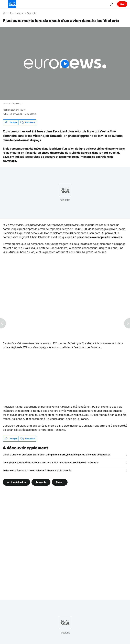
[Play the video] (65, 64)
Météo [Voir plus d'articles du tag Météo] (60, 482)
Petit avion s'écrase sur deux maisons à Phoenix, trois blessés (37, 470)
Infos (11, 13)
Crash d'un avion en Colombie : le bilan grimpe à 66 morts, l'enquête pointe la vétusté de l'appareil (56, 455)
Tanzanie (31, 13)
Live (122, 4)
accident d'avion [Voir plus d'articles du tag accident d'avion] (16, 482)
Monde (20, 13)
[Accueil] (4, 13)
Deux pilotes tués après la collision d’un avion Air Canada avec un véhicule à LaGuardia (51, 462)
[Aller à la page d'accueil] (12, 4)
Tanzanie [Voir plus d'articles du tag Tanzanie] (41, 482)
